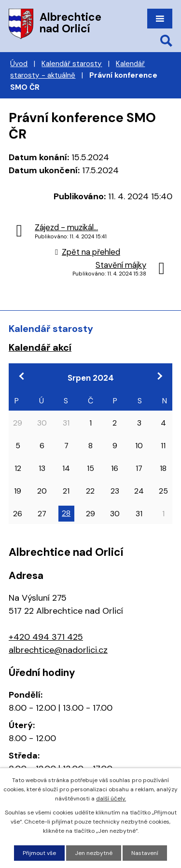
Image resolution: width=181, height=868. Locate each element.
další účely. (111, 799)
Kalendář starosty (72, 64)
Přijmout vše (39, 853)
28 (66, 513)
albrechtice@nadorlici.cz (58, 650)
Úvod (19, 64)
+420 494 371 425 (46, 637)
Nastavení (145, 853)
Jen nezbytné (94, 853)
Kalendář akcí (40, 347)
